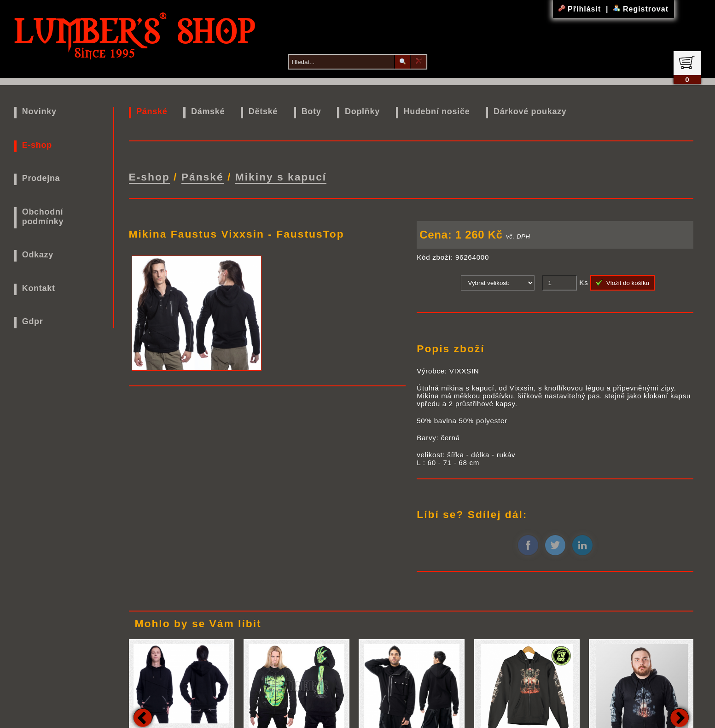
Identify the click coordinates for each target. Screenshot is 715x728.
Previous (143, 717)
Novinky (39, 111)
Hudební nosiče (437, 111)
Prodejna (41, 178)
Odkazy (38, 255)
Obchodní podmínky (43, 217)
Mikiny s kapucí (281, 177)
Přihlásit (581, 9)
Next (680, 717)
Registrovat (641, 9)
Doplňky (362, 111)
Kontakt (39, 288)
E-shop (37, 145)
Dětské (263, 111)
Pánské (152, 111)
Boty (311, 111)
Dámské (208, 111)
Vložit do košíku (622, 283)
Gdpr (33, 321)
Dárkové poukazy (530, 111)
